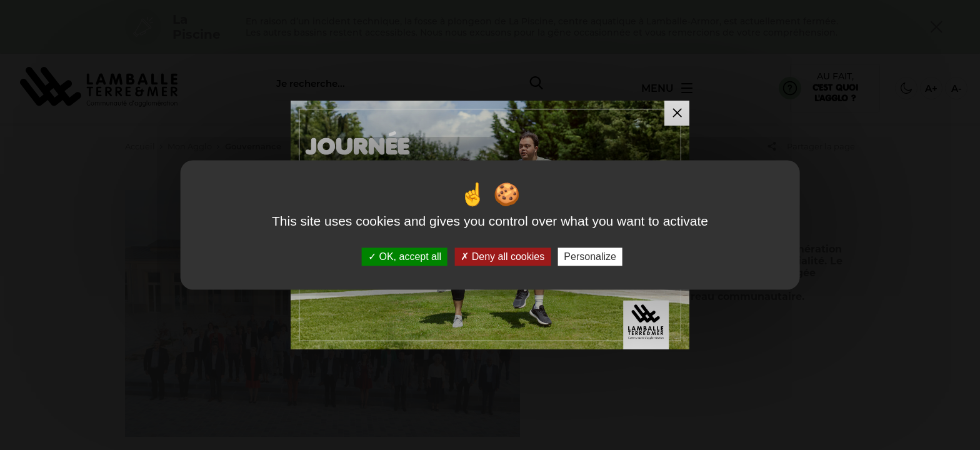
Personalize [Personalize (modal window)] (590, 257)
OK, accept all (405, 257)
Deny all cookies (502, 257)
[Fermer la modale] (677, 113)
